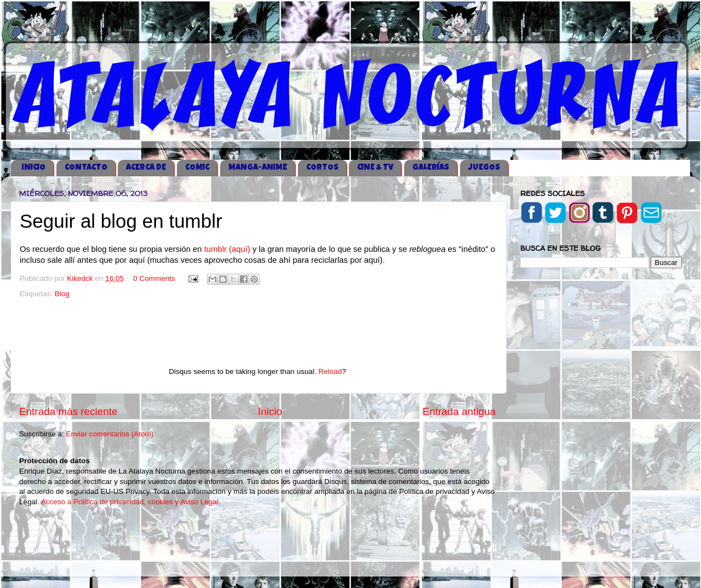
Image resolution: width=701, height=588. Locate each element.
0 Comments (154, 278)
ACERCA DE (146, 168)
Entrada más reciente (68, 411)
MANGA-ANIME (258, 168)
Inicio (270, 411)
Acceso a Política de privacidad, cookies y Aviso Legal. (131, 502)
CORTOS (322, 168)
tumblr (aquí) (226, 249)
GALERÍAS (431, 168)
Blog (62, 294)
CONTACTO (86, 168)
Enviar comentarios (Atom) (110, 434)
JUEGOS (484, 168)
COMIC (197, 168)
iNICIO (33, 168)
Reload (330, 371)
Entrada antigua (459, 411)
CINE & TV (375, 168)
